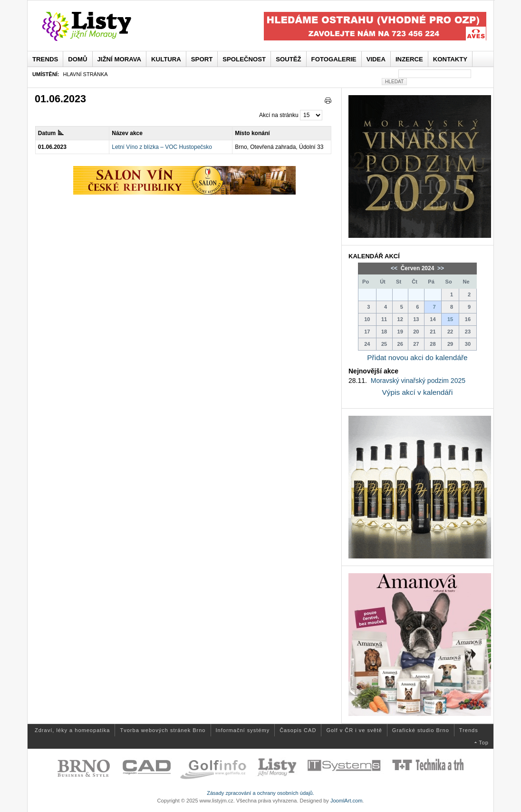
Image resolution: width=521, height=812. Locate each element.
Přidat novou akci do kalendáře (417, 357)
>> (440, 268)
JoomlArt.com (346, 801)
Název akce (127, 133)
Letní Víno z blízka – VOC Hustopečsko (162, 147)
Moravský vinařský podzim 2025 (418, 381)
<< (395, 268)
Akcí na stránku (279, 115)
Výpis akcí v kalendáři (418, 392)
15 (450, 319)
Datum (51, 133)
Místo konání (252, 133)
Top (484, 743)
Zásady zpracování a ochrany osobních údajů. (260, 793)
